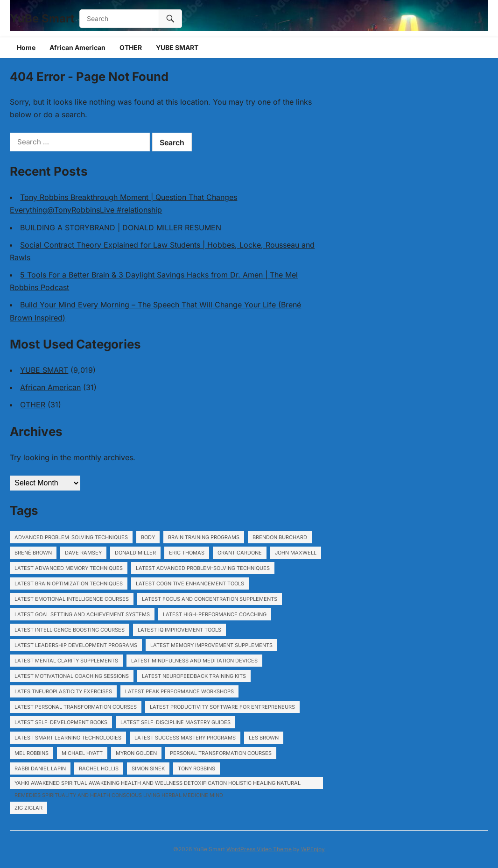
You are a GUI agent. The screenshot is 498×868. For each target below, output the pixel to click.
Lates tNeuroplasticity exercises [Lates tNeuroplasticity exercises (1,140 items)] (63, 691)
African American (77, 47)
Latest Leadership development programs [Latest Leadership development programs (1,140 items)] (76, 645)
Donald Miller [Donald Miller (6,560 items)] (135, 553)
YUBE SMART (177, 47)
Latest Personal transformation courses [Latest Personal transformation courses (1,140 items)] (76, 707)
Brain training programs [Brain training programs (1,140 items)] (204, 537)
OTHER (131, 47)
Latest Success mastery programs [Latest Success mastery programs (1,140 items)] (185, 738)
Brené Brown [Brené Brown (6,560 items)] (33, 553)
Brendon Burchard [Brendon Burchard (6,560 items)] (280, 537)
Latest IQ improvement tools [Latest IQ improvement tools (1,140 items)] (179, 630)
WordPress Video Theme (259, 849)
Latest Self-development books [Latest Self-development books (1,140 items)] (61, 722)
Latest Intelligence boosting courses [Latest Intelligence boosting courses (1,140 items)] (70, 630)
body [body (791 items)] (148, 537)
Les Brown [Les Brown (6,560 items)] (264, 738)
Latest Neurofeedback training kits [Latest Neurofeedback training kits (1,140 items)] (194, 676)
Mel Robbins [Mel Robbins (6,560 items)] (32, 753)
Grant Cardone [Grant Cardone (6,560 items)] (240, 553)
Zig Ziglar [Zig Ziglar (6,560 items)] (28, 808)
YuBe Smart (42, 18)
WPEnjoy (313, 849)
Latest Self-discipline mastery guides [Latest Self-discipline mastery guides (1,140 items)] (175, 722)
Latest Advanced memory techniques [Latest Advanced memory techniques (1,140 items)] (69, 568)
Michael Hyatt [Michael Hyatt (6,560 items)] (82, 753)
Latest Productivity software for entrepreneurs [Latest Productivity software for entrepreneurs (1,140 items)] (222, 707)
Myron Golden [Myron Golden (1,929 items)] (136, 753)
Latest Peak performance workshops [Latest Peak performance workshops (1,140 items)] (179, 691)
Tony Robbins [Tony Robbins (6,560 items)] (196, 768)
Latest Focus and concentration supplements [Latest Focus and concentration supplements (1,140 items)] (210, 599)
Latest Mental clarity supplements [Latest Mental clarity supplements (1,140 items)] (66, 661)
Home (26, 47)
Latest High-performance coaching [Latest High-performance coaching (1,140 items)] (215, 614)
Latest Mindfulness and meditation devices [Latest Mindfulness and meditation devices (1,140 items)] (194, 661)
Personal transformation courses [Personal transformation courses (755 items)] (221, 753)
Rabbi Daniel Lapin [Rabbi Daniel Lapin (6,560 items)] (40, 768)
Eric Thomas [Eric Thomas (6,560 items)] (187, 553)
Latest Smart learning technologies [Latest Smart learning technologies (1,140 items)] (68, 738)
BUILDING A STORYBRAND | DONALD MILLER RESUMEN (121, 228)
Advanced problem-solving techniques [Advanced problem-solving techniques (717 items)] (71, 537)
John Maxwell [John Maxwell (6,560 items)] (296, 553)
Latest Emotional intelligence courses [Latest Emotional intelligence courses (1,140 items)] (72, 599)
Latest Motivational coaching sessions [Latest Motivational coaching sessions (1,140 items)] (72, 676)
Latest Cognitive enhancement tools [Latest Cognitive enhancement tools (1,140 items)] (190, 583)
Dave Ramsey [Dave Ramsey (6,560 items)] (83, 553)
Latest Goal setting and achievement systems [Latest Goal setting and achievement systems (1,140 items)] (82, 614)
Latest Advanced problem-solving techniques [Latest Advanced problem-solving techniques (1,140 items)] (203, 568)
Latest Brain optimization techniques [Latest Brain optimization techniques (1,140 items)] (69, 583)
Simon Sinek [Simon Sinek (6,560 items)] (148, 768)
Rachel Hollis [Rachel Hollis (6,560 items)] (99, 768)
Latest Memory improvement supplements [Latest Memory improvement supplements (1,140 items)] (211, 645)
